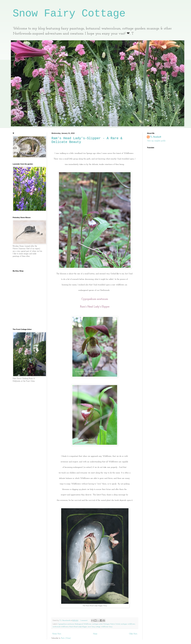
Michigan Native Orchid (112, 624)
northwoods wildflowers (61, 627)
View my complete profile (156, 141)
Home (95, 634)
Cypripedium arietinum (66, 624)
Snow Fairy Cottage (69, 14)
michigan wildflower (128, 624)
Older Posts (133, 634)
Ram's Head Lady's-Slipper (78, 627)
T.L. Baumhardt (156, 137)
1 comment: (84, 620)
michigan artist (97, 624)
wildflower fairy (107, 627)
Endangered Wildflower (83, 624)
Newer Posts (57, 634)
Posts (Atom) (66, 638)
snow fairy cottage (94, 627)
